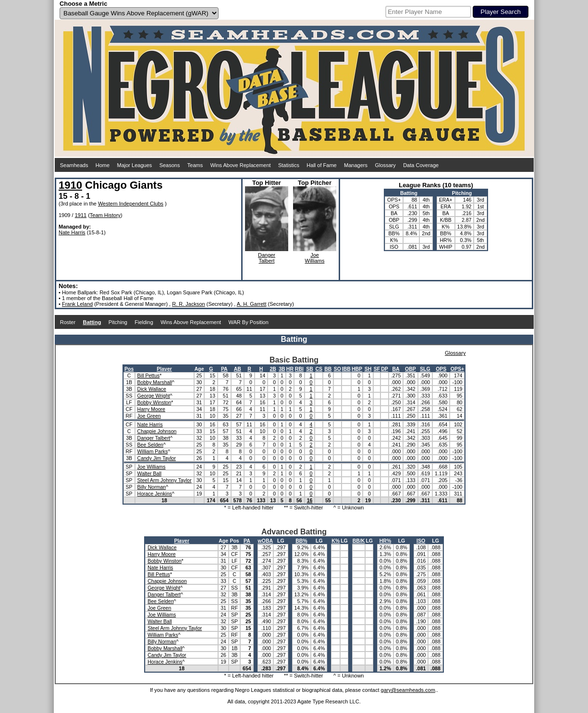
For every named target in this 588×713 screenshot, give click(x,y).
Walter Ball (149, 473)
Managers (356, 165)
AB (238, 369)
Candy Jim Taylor (157, 458)
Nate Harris (72, 232)
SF (377, 369)
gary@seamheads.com (408, 690)
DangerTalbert (267, 258)
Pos (129, 369)
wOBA (266, 541)
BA (396, 369)
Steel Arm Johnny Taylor (165, 480)
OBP (410, 369)
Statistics (289, 165)
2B (273, 369)
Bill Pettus (149, 375)
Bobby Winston (154, 402)
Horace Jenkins (155, 494)
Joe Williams (152, 467)
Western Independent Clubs (131, 204)
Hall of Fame (321, 165)
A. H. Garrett (252, 304)
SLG (425, 369)
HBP (357, 369)
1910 (70, 185)
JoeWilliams (315, 258)
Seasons (170, 165)
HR (290, 369)
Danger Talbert (154, 438)
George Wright (154, 396)
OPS (441, 369)
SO (337, 369)
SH (368, 369)
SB (310, 369)
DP (385, 369)
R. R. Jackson (188, 304)
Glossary (385, 165)
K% (336, 541)
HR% (386, 541)
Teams (195, 165)
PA (224, 369)
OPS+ (457, 369)
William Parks (153, 451)
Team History (105, 215)
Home (103, 165)
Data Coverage (421, 165)
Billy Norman (152, 487)
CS (319, 369)
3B (282, 369)
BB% (301, 541)
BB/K (359, 541)
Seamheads (74, 165)
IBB (346, 369)
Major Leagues (135, 165)
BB (328, 369)
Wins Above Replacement (241, 165)
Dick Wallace (152, 389)
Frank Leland (77, 304)
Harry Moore (151, 409)
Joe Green (149, 416)
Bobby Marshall (155, 382)
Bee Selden (150, 445)
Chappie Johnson (157, 431)
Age (199, 369)
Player (164, 369)
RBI (299, 369)
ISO (421, 541)
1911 (81, 215)
